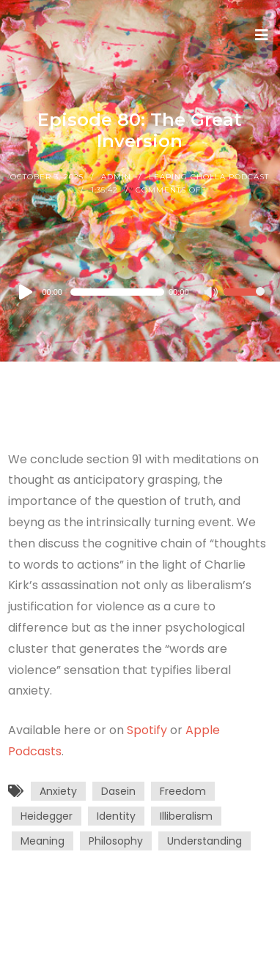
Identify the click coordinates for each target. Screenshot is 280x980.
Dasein (118, 791)
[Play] (26, 292)
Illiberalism (186, 816)
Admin (116, 177)
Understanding (205, 841)
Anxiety (58, 791)
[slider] (117, 292)
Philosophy (116, 841)
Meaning (43, 841)
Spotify (147, 730)
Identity (116, 816)
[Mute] (212, 293)
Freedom (183, 791)
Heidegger (47, 816)
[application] (140, 292)
